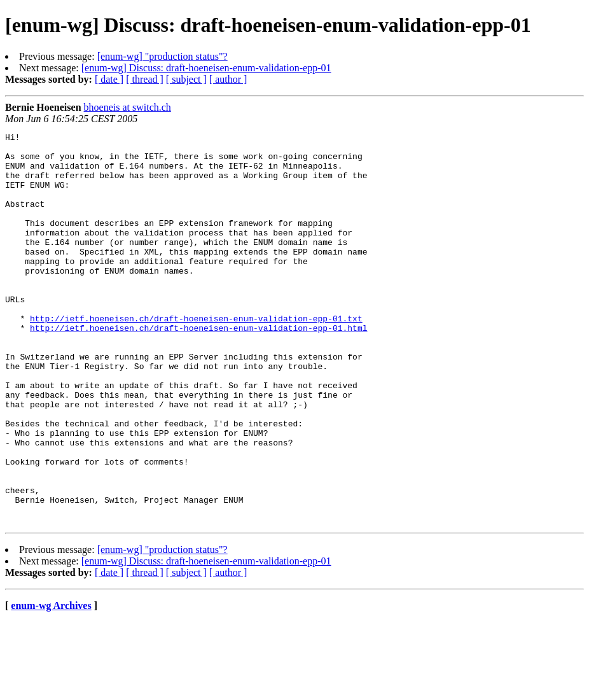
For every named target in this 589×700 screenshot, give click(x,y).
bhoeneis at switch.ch (128, 107)
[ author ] (228, 79)
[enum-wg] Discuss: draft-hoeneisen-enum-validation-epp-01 (206, 68)
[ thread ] (145, 79)
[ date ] (109, 79)
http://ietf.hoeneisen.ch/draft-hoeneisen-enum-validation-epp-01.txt (196, 356)
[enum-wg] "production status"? (163, 56)
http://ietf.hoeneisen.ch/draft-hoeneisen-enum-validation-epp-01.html (198, 368)
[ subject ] (186, 79)
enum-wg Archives (51, 684)
